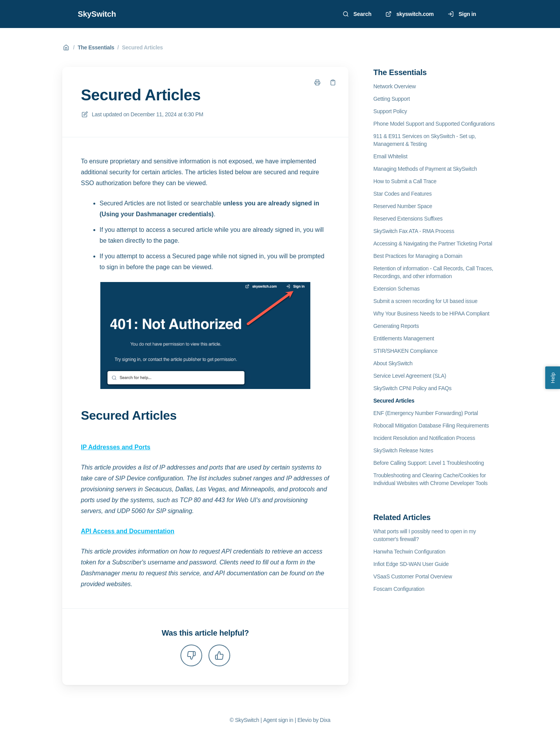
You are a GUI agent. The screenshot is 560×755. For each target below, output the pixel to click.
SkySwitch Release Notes (403, 450)
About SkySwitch (393, 363)
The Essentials (96, 47)
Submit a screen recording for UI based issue (425, 301)
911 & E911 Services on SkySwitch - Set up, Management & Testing (425, 140)
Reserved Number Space (403, 206)
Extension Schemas (396, 289)
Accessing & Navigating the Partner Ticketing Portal (433, 243)
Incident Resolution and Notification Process (424, 438)
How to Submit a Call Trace (405, 181)
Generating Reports (396, 326)
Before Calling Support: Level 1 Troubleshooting (429, 463)
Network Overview (395, 86)
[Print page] (317, 82)
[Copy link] (333, 82)
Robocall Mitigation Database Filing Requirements (431, 426)
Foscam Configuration (399, 589)
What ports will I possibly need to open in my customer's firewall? (425, 535)
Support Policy (390, 111)
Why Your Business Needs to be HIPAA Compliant (431, 314)
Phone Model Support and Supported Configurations (434, 124)
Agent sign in (278, 720)
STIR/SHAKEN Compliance (405, 351)
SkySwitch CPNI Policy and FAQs (412, 388)
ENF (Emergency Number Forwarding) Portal (426, 413)
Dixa (325, 720)
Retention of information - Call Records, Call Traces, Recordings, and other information (433, 272)
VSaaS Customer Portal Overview (413, 576)
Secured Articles (142, 47)
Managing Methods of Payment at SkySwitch (425, 169)
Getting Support (392, 99)
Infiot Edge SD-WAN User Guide (411, 564)
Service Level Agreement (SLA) (410, 376)
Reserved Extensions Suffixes (408, 219)
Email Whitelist (390, 156)
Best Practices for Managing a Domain (418, 256)
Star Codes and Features (402, 194)
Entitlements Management (404, 338)
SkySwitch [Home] (97, 14)
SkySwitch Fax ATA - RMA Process (414, 231)
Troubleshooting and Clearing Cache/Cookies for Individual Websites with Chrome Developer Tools (430, 479)
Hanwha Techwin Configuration (409, 552)
